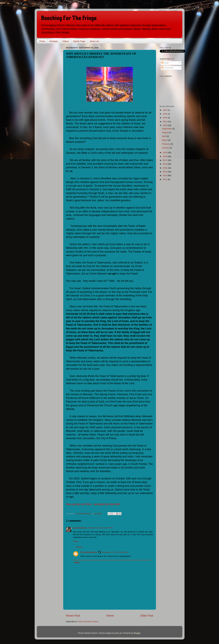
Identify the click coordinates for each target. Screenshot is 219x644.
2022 (165, 118)
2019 (165, 152)
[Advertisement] (51, 89)
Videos (65, 41)
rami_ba (118, 633)
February (166, 144)
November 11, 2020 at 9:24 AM (115, 552)
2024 (165, 114)
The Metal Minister (89, 552)
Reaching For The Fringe (69, 18)
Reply (76, 541)
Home (110, 616)
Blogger (137, 633)
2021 (165, 122)
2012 (165, 179)
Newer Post (73, 616)
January (166, 148)
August (165, 132)
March (165, 140)
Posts (42, 41)
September (167, 129)
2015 (165, 168)
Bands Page (79, 41)
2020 (165, 125)
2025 (165, 110)
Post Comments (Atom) (88, 622)
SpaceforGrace (80, 528)
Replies (79, 547)
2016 (165, 164)
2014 (165, 172)
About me (94, 41)
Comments (167, 68)
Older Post (147, 616)
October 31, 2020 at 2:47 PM (100, 528)
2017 (165, 160)
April (164, 136)
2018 (165, 156)
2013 (165, 175)
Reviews (54, 41)
